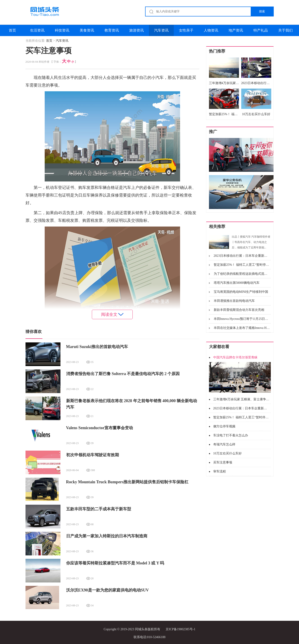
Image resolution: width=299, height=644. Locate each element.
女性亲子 (186, 30)
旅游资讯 (137, 30)
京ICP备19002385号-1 (180, 629)
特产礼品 (261, 30)
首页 (12, 30)
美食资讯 (87, 30)
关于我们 (285, 30)
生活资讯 (37, 30)
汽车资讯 (161, 30)
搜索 (262, 11)
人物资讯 (211, 30)
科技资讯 (62, 30)
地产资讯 (236, 30)
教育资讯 (112, 30)
